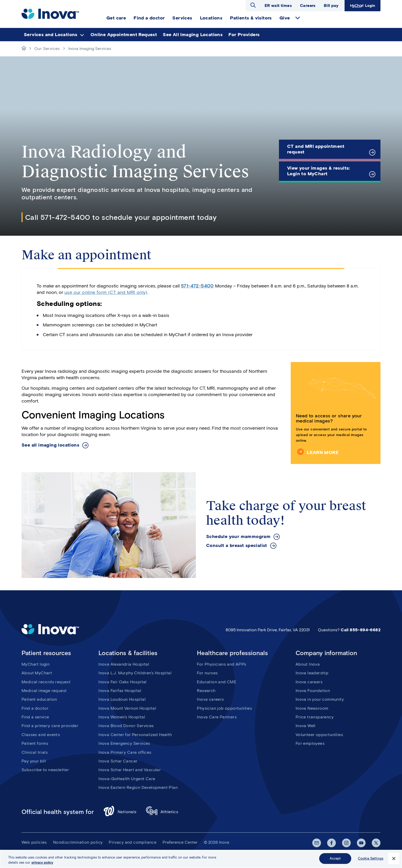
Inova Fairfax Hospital (120, 691)
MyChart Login (363, 6)
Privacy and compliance (133, 842)
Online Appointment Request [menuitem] (124, 35)
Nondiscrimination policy (78, 842)
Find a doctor (35, 708)
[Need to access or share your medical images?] (336, 413)
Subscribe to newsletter (45, 770)
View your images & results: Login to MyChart (319, 171)
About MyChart (37, 673)
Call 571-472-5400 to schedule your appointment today (121, 217)
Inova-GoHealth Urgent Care (127, 779)
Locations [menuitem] (211, 18)
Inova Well (306, 726)
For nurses (207, 673)
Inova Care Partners (217, 717)
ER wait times (278, 6)
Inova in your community (320, 699)
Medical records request (46, 682)
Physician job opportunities (224, 708)
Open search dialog (253, 5)
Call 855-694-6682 (361, 630)
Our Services (47, 49)
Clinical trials (35, 752)
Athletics (162, 812)
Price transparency (315, 717)
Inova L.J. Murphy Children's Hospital (135, 673)
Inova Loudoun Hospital (122, 699)
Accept (335, 858)
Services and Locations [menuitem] (51, 35)
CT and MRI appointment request (316, 149)
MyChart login (36, 664)
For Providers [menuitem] (244, 35)
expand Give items (298, 18)
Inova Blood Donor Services (126, 726)
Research (206, 691)
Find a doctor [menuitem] (149, 18)
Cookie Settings (371, 858)
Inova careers (210, 699)
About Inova (308, 664)
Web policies (34, 842)
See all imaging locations (50, 445)
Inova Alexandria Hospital (124, 664)
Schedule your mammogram (238, 537)
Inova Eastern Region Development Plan (138, 787)
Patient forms (35, 743)
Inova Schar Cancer (118, 761)
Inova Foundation (313, 691)
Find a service (35, 717)
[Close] (394, 859)
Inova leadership (312, 673)
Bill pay (331, 6)
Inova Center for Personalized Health (135, 735)
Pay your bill (34, 761)
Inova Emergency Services (124, 743)
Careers (308, 6)
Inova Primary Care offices (125, 752)
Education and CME (217, 682)
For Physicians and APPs (222, 664)
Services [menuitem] (182, 18)
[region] (201, 859)
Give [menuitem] (285, 18)
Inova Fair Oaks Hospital (123, 682)
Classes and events (41, 735)
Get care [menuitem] (116, 18)
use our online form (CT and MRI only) (106, 292)
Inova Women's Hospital (122, 717)
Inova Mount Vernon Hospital (127, 708)
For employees (310, 743)
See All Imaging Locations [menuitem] (193, 35)
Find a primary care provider (50, 726)
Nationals (120, 812)
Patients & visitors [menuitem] (251, 18)
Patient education (39, 699)
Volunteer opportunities (319, 735)
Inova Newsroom (312, 708)
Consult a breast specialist (237, 546)
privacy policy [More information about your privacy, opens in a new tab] (42, 862)
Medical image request (44, 691)
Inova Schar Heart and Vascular (130, 770)
